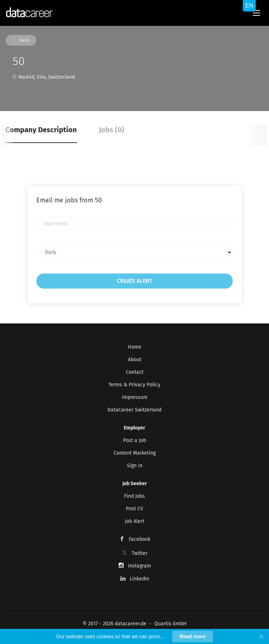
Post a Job (134, 440)
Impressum (135, 397)
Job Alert (134, 521)
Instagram (140, 566)
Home (134, 347)
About (135, 360)
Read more (192, 636)
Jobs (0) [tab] (112, 130)
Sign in (135, 466)
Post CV (134, 509)
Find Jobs (134, 496)
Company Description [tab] (41, 130)
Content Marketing (135, 453)
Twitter (140, 553)
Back (24, 40)
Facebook (140, 539)
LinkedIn (140, 579)
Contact (135, 372)
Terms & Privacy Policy (134, 385)
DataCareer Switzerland (134, 410)
